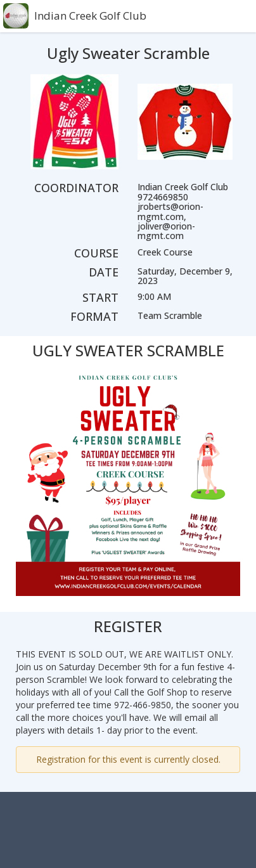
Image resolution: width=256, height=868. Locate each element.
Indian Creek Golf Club (90, 16)
